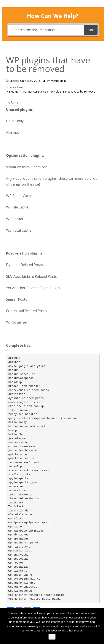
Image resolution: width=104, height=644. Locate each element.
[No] (99, 626)
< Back (13, 103)
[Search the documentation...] (46, 30)
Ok (52, 637)
